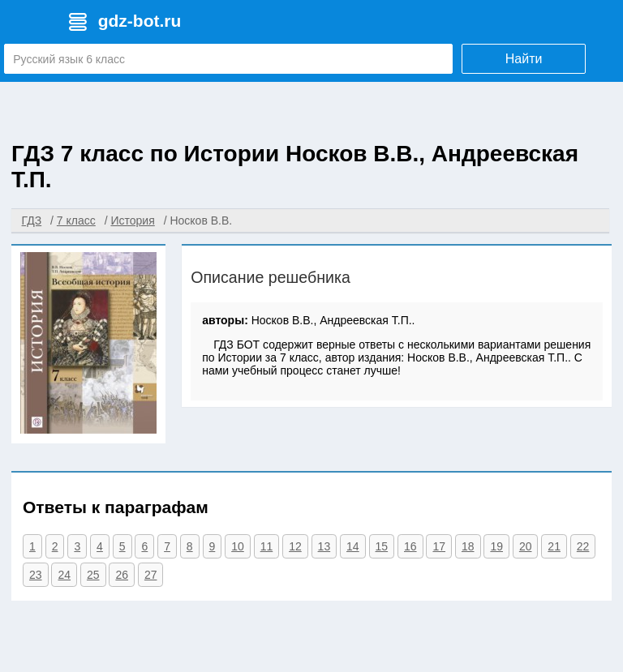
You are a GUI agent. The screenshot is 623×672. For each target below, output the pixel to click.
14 (353, 546)
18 (468, 546)
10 (238, 546)
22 (583, 546)
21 (554, 546)
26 (122, 575)
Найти (524, 59)
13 (324, 546)
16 (410, 546)
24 (64, 575)
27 (151, 575)
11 (267, 546)
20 (526, 546)
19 (496, 546)
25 (93, 575)
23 (36, 575)
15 (382, 546)
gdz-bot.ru (140, 21)
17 (439, 546)
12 (295, 546)
